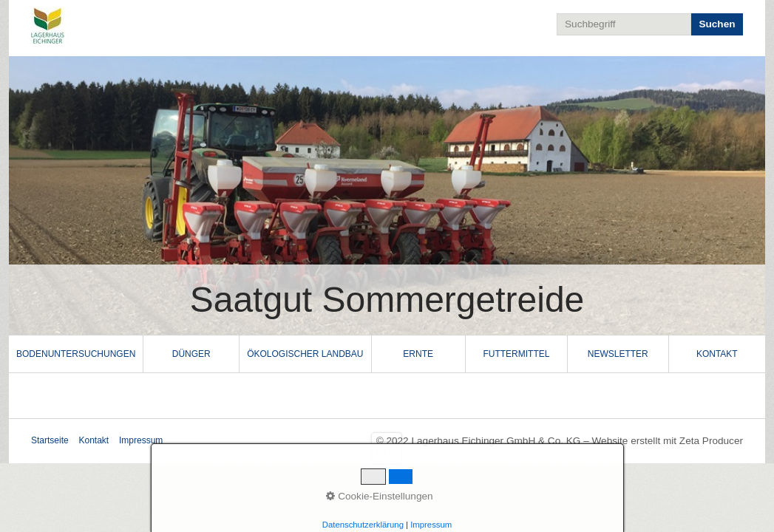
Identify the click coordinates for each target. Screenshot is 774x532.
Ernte (418, 354)
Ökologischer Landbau (305, 354)
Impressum (141, 440)
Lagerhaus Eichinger (184, 25)
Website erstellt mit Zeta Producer (668, 441)
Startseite (50, 440)
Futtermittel (516, 354)
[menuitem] (76, 354)
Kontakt (717, 354)
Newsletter (618, 354)
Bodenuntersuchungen (76, 354)
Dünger (191, 354)
